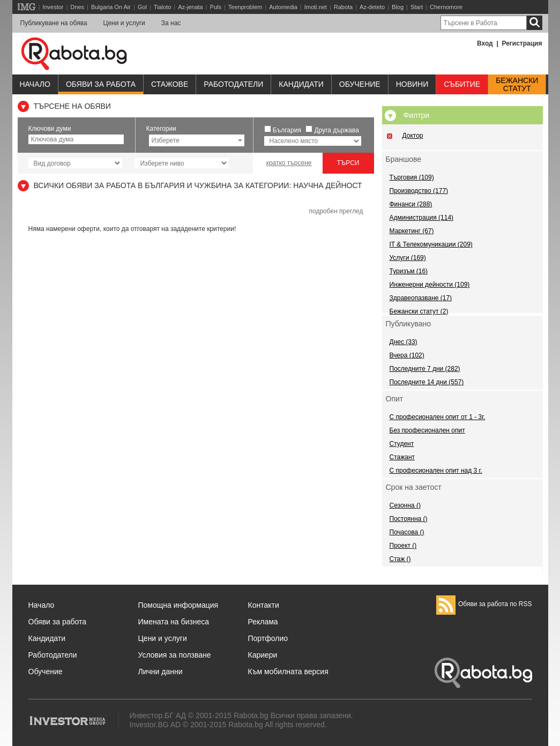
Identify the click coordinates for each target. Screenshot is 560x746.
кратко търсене (289, 163)
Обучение (46, 672)
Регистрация (522, 43)
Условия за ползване (175, 655)
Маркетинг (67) (412, 231)
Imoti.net (316, 7)
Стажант (402, 457)
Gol (142, 7)
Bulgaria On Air (111, 7)
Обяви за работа (101, 84)
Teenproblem (245, 7)
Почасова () (407, 532)
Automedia (283, 7)
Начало (35, 84)
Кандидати (301, 84)
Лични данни (160, 672)
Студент (402, 444)
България (287, 130)
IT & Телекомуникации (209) (431, 244)
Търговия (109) (412, 177)
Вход (485, 43)
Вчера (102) (407, 355)
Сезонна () (405, 505)
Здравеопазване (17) (421, 298)
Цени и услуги (124, 23)
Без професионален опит (427, 430)
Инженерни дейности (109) (430, 285)
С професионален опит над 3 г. (436, 471)
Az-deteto (372, 7)
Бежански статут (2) (419, 311)
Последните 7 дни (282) (425, 369)
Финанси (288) (411, 204)
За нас (171, 23)
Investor (53, 7)
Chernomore (446, 7)
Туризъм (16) (409, 271)
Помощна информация (178, 605)
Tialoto (163, 7)
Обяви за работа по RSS (484, 604)
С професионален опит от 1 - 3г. (438, 417)
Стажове (170, 84)
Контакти (264, 605)
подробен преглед (336, 211)
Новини (412, 84)
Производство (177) (419, 191)
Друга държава (337, 130)
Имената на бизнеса (174, 622)
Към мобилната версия (288, 672)
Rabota (343, 7)
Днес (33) (404, 342)
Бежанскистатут (517, 85)
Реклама (263, 622)
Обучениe (360, 84)
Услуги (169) (408, 258)
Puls (216, 7)
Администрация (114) (422, 218)
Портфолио (268, 638)
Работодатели (233, 84)
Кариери (263, 655)
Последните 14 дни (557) (427, 382)
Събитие (462, 84)
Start (417, 7)
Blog (398, 7)
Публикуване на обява (54, 23)
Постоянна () (409, 519)
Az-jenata (190, 7)
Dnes (77, 7)
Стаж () (400, 559)
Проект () (403, 546)
